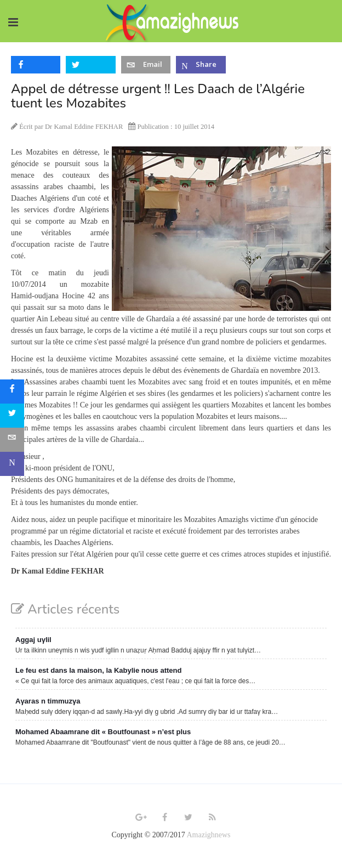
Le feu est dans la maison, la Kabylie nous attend (98, 670)
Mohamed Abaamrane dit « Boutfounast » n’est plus (103, 732)
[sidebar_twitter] (12, 416)
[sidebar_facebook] (12, 392)
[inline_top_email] (146, 65)
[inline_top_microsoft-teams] (201, 65)
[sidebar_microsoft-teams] (12, 464)
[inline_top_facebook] (36, 65)
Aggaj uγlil (33, 640)
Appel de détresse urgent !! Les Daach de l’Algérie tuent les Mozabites (158, 96)
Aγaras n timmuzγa (48, 701)
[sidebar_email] (12, 440)
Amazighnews (208, 835)
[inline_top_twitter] (90, 65)
